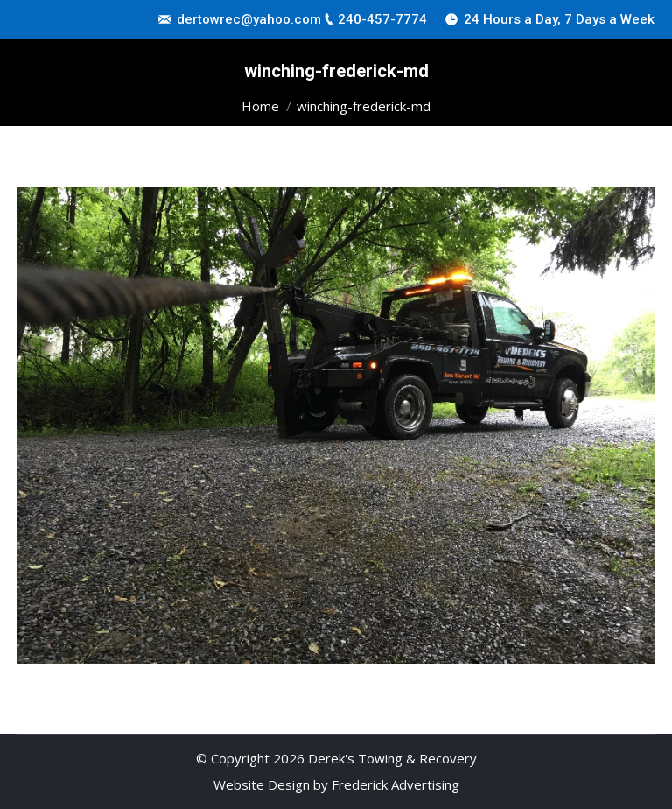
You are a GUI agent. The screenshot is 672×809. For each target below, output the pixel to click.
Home (260, 106)
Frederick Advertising (395, 784)
